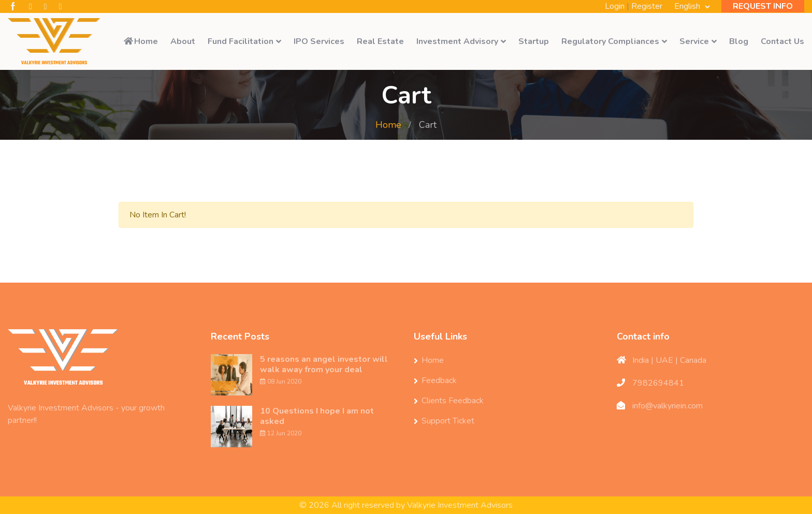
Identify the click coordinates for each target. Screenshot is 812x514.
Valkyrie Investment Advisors (460, 505)
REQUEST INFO (763, 6)
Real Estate (380, 41)
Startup (534, 41)
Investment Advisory (457, 41)
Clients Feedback (453, 401)
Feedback (439, 380)
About (183, 41)
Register (647, 6)
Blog (739, 41)
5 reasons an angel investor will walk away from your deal (324, 364)
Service (694, 41)
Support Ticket (448, 421)
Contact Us (782, 41)
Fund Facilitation (241, 41)
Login (615, 6)
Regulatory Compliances (610, 41)
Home (140, 41)
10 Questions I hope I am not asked (317, 416)
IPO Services (319, 41)
